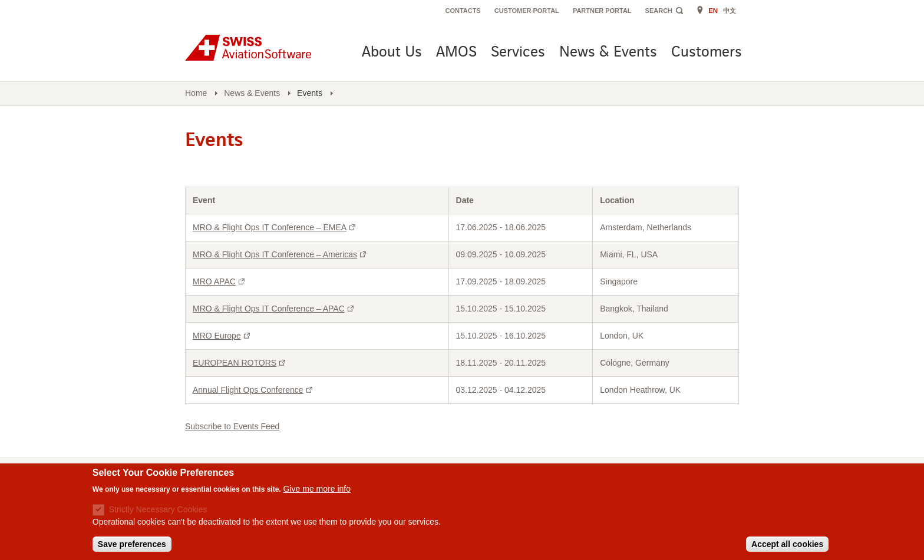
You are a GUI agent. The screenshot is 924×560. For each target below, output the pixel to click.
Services (518, 53)
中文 (730, 11)
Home (196, 93)
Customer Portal (527, 11)
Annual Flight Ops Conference (254, 390)
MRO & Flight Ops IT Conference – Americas (281, 254)
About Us (392, 53)
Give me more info (317, 491)
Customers (707, 53)
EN (713, 11)
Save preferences (132, 546)
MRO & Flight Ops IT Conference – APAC (275, 309)
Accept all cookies (787, 546)
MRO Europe (223, 336)
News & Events (608, 53)
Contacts (463, 11)
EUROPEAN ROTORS (240, 363)
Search (659, 11)
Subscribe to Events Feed (232, 426)
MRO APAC (220, 281)
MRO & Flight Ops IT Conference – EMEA (275, 227)
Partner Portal (602, 11)
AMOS (456, 53)
